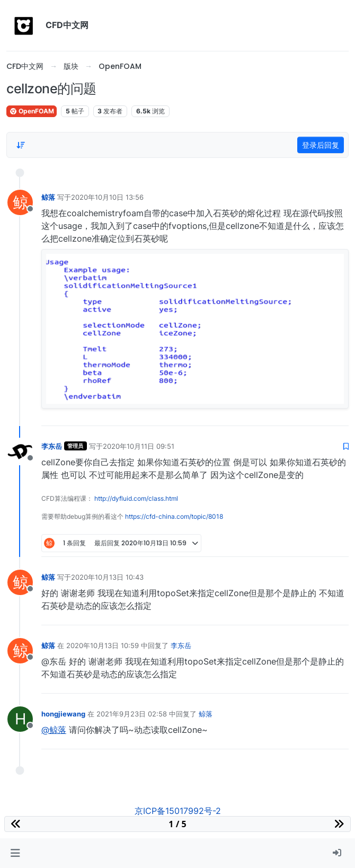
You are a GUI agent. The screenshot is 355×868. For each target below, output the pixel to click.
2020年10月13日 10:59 (103, 645)
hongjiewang (63, 714)
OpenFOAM (32, 111)
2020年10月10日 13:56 (107, 197)
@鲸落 (54, 730)
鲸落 (48, 197)
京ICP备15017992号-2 (178, 811)
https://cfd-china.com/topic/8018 (174, 516)
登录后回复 (321, 145)
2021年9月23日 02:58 (132, 714)
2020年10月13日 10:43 (107, 577)
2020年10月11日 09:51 (139, 446)
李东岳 (52, 446)
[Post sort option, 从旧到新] (21, 145)
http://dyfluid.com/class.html (136, 498)
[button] (15, 853)
